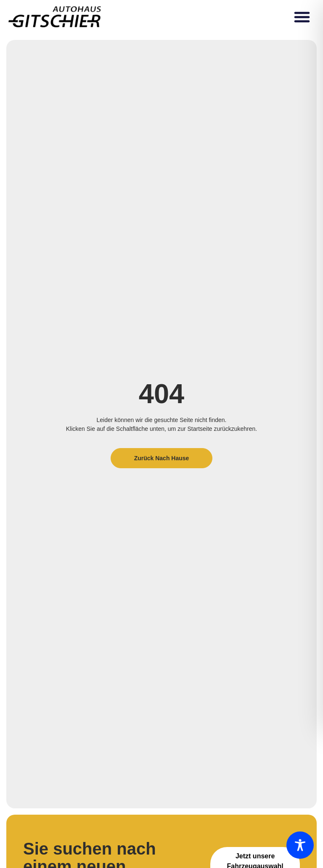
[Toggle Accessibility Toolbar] (300, 845)
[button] (302, 17)
